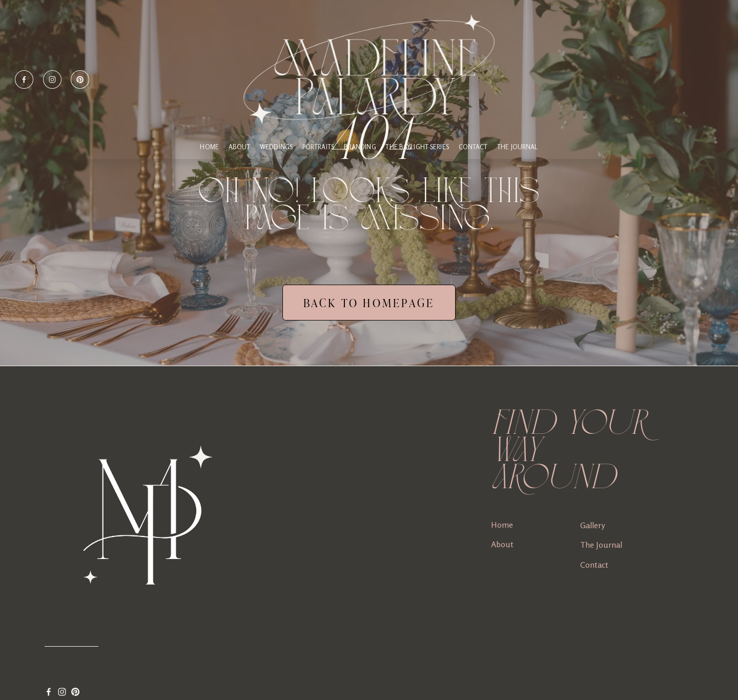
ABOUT (240, 147)
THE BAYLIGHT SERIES (417, 147)
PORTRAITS (318, 147)
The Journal (517, 147)
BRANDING (360, 147)
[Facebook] (24, 79)
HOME (209, 147)
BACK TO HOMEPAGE (369, 303)
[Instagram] (52, 79)
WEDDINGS (276, 147)
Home (502, 525)
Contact (594, 565)
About (502, 544)
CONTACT (473, 147)
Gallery (592, 525)
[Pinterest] (80, 79)
